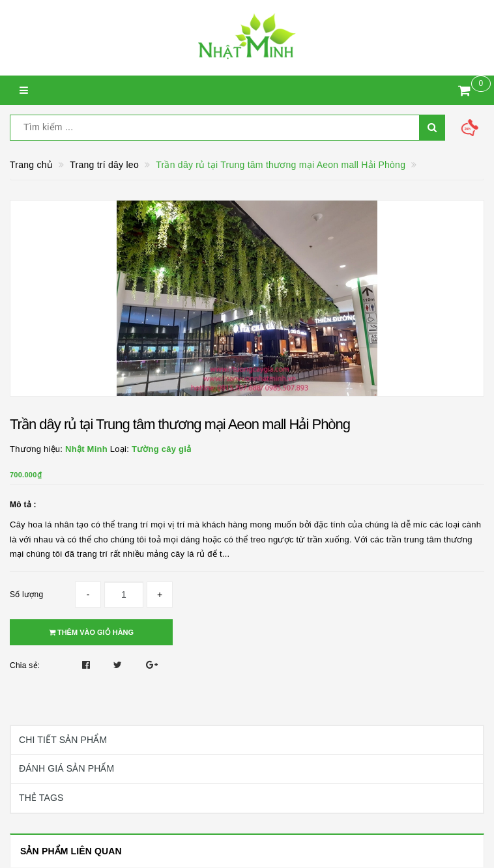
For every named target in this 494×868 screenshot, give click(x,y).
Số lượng (26, 595)
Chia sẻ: (25, 665)
